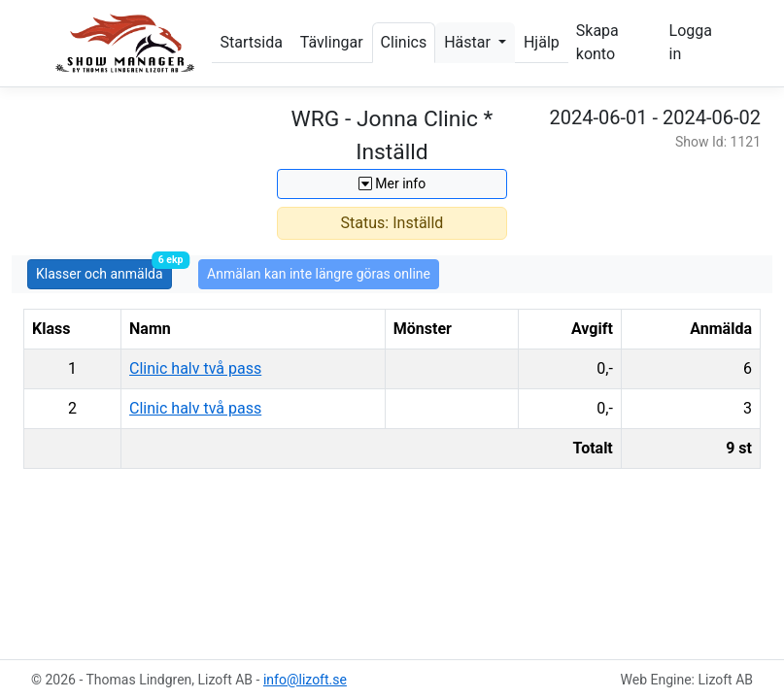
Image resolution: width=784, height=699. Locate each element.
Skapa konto (597, 42)
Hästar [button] (469, 42)
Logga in (691, 42)
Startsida (252, 42)
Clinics (404, 42)
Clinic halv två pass (195, 368)
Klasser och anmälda (104, 270)
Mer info (392, 183)
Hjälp (542, 42)
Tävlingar (332, 42)
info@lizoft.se (305, 680)
